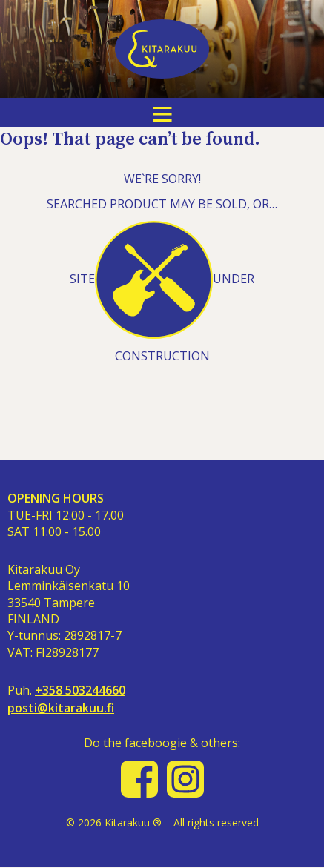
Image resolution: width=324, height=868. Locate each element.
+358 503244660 (80, 690)
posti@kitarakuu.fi (61, 708)
